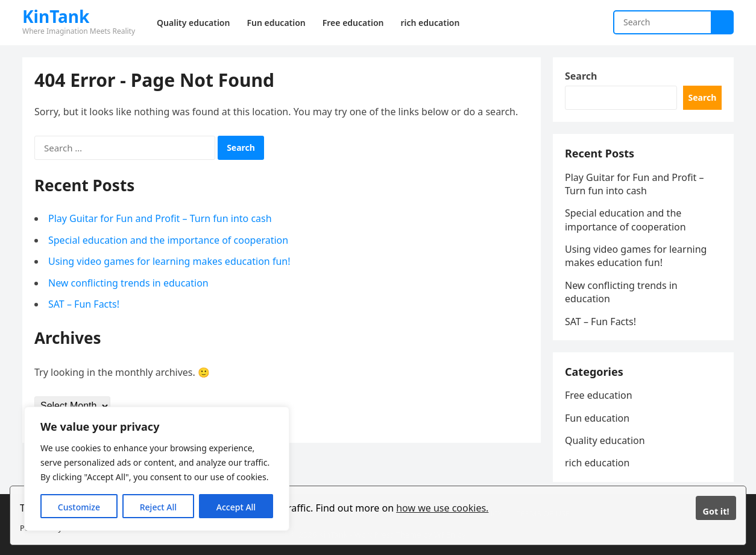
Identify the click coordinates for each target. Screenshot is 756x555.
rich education (597, 463)
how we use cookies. (442, 508)
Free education (599, 395)
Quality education (605, 440)
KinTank (56, 16)
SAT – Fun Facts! (84, 304)
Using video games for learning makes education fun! (169, 261)
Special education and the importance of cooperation (168, 240)
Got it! (716, 511)
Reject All (158, 507)
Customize (79, 507)
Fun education (597, 418)
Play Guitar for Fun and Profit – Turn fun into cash (160, 218)
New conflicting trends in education (128, 283)
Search (581, 76)
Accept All (236, 507)
